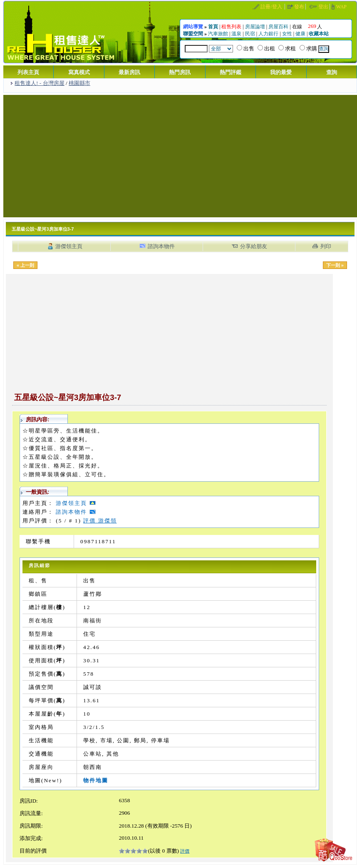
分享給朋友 (254, 246)
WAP (341, 7)
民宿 (250, 34)
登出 (323, 7)
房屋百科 (278, 27)
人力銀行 (268, 34)
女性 (287, 34)
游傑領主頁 (69, 246)
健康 (300, 34)
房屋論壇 (255, 27)
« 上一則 (25, 265)
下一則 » (335, 265)
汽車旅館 (218, 34)
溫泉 (236, 34)
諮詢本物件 (161, 246)
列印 (326, 246)
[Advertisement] (180, 155)
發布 (299, 7)
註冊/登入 (271, 7)
